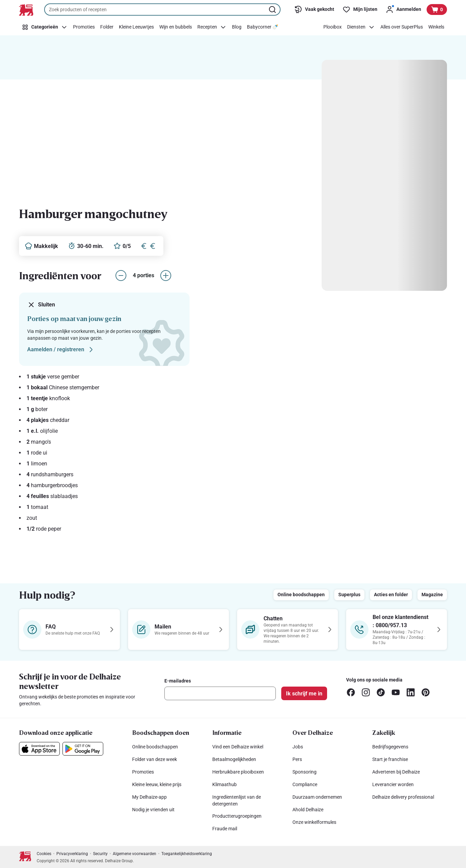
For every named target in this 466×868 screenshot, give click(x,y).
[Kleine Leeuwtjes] (136, 27)
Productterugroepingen (237, 816)
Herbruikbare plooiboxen (238, 772)
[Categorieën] (45, 27)
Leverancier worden (393, 784)
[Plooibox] (333, 27)
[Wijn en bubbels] (176, 27)
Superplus (349, 595)
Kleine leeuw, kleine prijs (157, 784)
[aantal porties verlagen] (121, 276)
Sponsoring (304, 772)
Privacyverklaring (72, 854)
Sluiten (41, 305)
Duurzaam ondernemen (317, 797)
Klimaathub (225, 784)
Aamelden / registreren (61, 350)
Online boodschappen (301, 595)
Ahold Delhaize (308, 810)
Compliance (305, 784)
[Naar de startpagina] (26, 10)
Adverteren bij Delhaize (396, 772)
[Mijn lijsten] (360, 10)
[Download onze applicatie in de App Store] (39, 749)
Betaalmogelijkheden (234, 759)
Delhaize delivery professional (403, 797)
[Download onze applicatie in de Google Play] (83, 749)
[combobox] (162, 10)
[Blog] (237, 27)
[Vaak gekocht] (314, 10)
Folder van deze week (155, 759)
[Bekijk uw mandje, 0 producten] (437, 10)
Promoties (143, 772)
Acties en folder (391, 595)
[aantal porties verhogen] (166, 276)
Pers (297, 759)
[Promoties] (84, 27)
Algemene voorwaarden (135, 854)
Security (100, 854)
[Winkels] (436, 27)
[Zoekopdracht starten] (273, 10)
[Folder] (107, 27)
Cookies (44, 854)
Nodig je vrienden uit (153, 810)
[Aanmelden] (403, 10)
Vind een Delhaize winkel (238, 747)
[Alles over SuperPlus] (402, 27)
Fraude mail (225, 829)
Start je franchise (390, 759)
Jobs (298, 747)
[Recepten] (212, 27)
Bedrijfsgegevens (390, 747)
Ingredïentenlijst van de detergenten (237, 800)
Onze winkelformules (314, 822)
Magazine (432, 595)
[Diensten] (361, 27)
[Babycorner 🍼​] (263, 27)
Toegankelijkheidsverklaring (187, 854)
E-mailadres (178, 681)
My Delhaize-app (149, 797)
